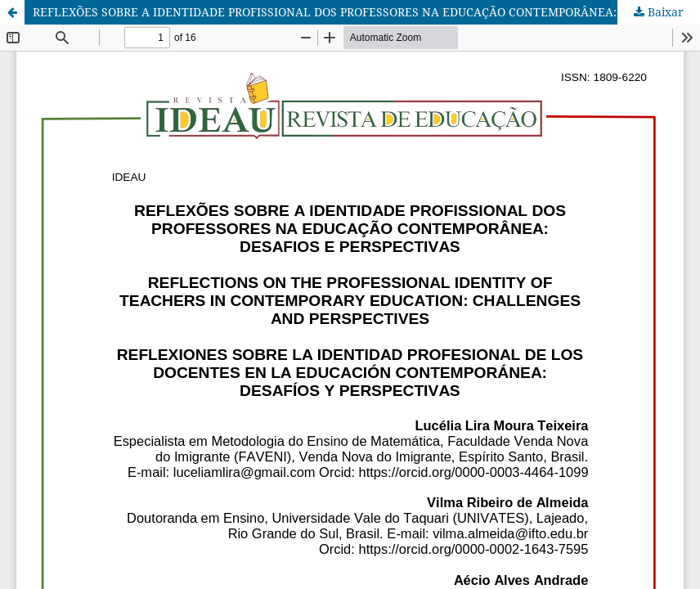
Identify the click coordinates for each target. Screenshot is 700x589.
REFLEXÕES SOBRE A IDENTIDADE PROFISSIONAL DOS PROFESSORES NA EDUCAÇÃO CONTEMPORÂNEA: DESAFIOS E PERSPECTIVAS (366, 12)
